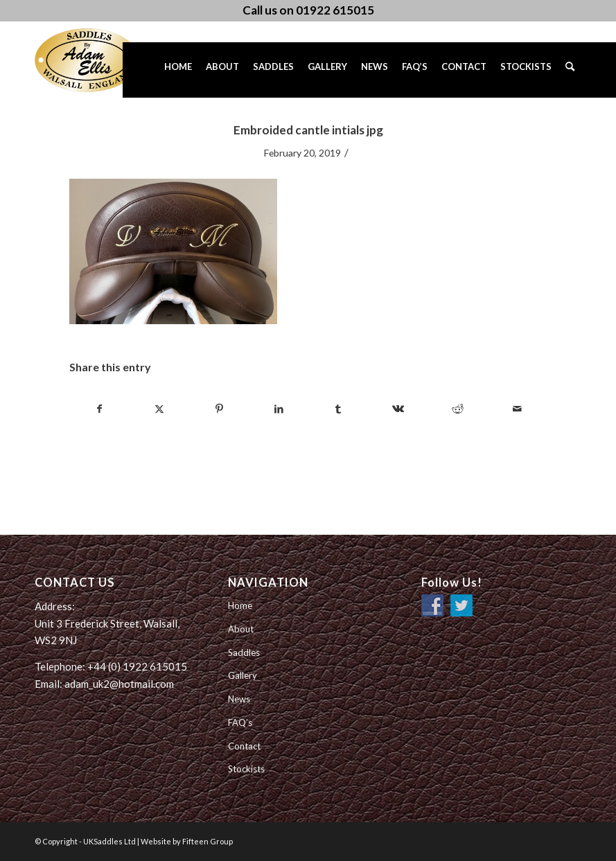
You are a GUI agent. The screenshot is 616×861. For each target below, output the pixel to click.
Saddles (244, 653)
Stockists (246, 769)
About (241, 629)
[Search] (570, 70)
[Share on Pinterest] (219, 409)
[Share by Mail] (517, 409)
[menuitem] (178, 70)
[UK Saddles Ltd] (104, 60)
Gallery (243, 675)
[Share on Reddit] (458, 409)
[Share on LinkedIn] (279, 409)
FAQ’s (240, 722)
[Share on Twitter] (160, 409)
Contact (244, 746)
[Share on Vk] (398, 409)
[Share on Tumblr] (338, 409)
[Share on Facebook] (100, 409)
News (239, 699)
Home (240, 605)
